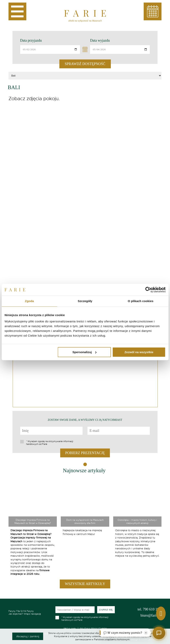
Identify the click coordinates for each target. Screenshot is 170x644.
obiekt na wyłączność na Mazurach (85, 21)
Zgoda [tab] (29, 301)
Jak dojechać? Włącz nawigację (29, 612)
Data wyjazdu (100, 40)
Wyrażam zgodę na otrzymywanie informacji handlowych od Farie (50, 443)
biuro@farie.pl (151, 615)
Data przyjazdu (31, 40)
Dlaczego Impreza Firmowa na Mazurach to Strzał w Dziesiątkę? (33, 522)
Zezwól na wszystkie (139, 352)
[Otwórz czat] (159, 633)
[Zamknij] (146, 633)
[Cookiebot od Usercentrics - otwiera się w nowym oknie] (148, 290)
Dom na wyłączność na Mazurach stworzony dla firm (85, 522)
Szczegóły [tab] (85, 301)
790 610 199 (149, 609)
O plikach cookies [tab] (141, 301)
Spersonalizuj (85, 352)
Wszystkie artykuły (85, 584)
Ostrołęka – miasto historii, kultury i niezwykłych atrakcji (137, 522)
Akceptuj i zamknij (28, 636)
